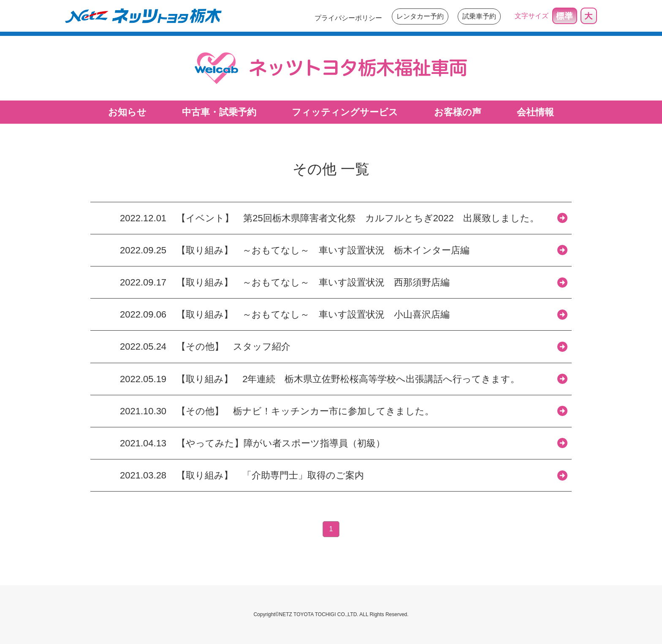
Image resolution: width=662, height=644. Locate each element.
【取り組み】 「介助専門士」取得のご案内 (270, 475)
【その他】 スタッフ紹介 (238, 346)
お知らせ (127, 112)
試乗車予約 (479, 16)
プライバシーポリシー (348, 18)
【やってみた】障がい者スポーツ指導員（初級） (281, 443)
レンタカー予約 (420, 16)
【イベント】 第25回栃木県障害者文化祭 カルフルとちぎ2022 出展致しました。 (362, 218)
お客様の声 (458, 112)
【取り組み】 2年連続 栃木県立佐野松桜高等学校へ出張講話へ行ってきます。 (348, 379)
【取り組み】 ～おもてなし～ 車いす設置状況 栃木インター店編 (323, 250)
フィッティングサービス (345, 112)
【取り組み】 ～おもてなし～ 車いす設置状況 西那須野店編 (313, 282)
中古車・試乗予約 (219, 112)
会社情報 (535, 112)
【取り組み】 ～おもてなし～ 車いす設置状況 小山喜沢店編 (313, 314)
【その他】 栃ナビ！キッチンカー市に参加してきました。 (305, 411)
